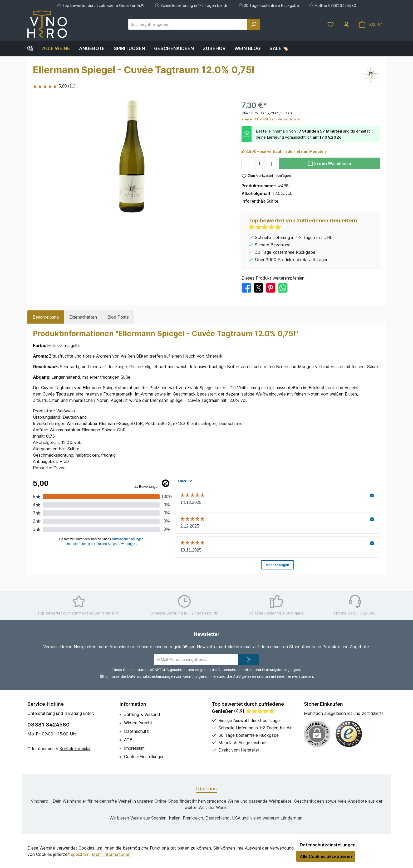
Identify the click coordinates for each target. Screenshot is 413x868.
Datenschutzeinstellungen (328, 845)
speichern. (81, 854)
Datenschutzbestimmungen (151, 676)
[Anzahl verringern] (247, 163)
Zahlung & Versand (142, 714)
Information (133, 704)
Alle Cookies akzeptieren (326, 856)
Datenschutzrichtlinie (236, 670)
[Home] (33, 48)
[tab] (46, 317)
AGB (237, 676)
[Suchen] (254, 24)
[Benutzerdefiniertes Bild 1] (349, 734)
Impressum (134, 748)
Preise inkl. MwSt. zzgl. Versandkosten (272, 119)
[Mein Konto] (346, 24)
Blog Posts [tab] (118, 317)
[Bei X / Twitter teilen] (259, 287)
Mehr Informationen (111, 854)
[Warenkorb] (371, 24)
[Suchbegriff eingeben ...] (188, 24)
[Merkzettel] (331, 24)
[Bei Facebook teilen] (246, 287)
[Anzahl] (259, 163)
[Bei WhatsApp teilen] (283, 287)
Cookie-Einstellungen (144, 757)
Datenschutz (136, 731)
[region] (132, 157)
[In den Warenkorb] (330, 163)
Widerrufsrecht (138, 723)
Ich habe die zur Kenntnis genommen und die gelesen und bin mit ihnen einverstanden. (209, 676)
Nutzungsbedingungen (281, 670)
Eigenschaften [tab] (83, 317)
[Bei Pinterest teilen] (271, 287)
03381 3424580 (48, 725)
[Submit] (249, 660)
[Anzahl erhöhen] (272, 163)
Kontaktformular (75, 749)
